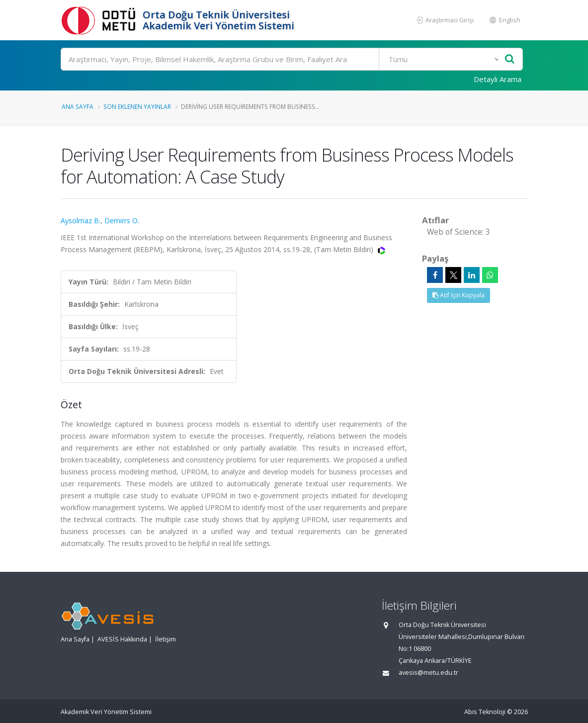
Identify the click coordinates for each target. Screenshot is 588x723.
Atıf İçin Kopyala (459, 295)
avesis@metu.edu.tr (428, 673)
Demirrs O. (122, 221)
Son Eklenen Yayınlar (137, 106)
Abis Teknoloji (485, 712)
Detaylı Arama (498, 79)
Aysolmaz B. (81, 221)
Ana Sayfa (78, 106)
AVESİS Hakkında (122, 639)
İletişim (166, 639)
